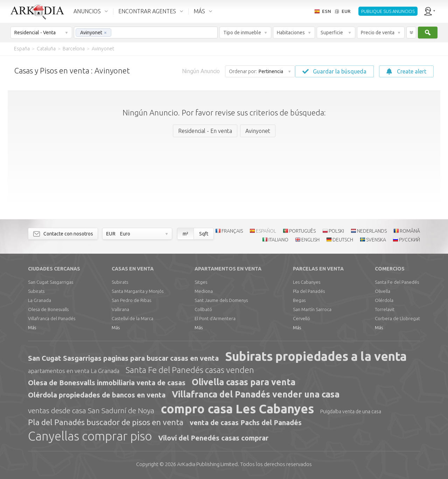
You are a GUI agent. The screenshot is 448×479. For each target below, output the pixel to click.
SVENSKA (376, 240)
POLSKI (336, 231)
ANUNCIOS (87, 11)
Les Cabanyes (307, 282)
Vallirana (120, 309)
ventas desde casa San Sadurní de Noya (91, 410)
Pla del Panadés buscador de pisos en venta (106, 422)
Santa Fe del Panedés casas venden (190, 370)
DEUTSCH (343, 240)
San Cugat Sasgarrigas (51, 282)
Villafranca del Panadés (52, 318)
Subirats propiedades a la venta (316, 356)
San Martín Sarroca (312, 309)
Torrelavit (385, 309)
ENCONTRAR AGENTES (147, 11)
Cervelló (302, 318)
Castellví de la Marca (132, 318)
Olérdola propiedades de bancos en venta (97, 395)
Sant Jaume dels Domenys (221, 300)
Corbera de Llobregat (397, 318)
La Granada (40, 300)
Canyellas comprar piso (90, 436)
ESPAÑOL (266, 231)
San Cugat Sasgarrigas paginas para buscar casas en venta (123, 358)
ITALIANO (278, 240)
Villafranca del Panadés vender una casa (256, 394)
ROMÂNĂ (410, 231)
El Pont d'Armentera (215, 318)
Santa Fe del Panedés (397, 282)
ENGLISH (310, 240)
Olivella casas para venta (244, 382)
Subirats (36, 291)
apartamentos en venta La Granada (74, 371)
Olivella (383, 291)
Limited (207, 464)
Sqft (204, 234)
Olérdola (384, 300)
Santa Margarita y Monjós (138, 291)
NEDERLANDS (372, 231)
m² (185, 234)
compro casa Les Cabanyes (237, 409)
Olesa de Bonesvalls (48, 309)
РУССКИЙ (409, 240)
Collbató (203, 309)
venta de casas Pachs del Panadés (246, 422)
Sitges (201, 282)
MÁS (199, 11)
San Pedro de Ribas (131, 300)
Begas (299, 300)
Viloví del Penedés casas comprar (213, 438)
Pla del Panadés (309, 291)
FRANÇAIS (232, 231)
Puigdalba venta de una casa (351, 411)
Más (32, 327)
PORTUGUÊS (302, 231)
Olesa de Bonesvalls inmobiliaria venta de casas (107, 383)
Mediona (204, 291)
